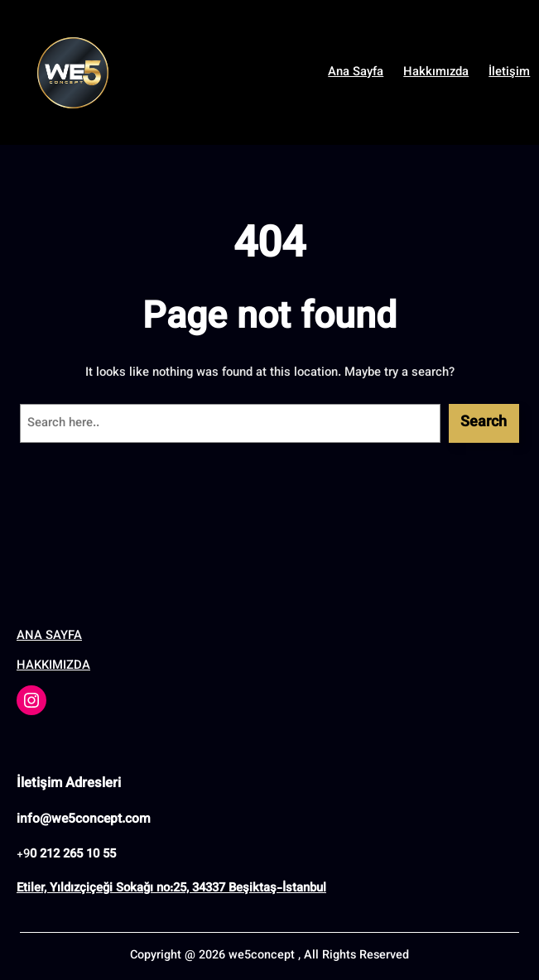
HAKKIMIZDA (53, 666)
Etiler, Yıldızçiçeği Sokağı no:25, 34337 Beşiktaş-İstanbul (171, 889)
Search (484, 423)
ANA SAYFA (49, 636)
